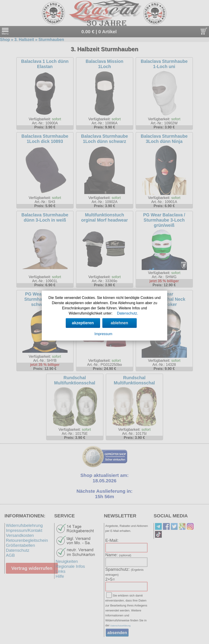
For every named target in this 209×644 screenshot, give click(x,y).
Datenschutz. (128, 313)
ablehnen (119, 323)
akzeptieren (83, 323)
